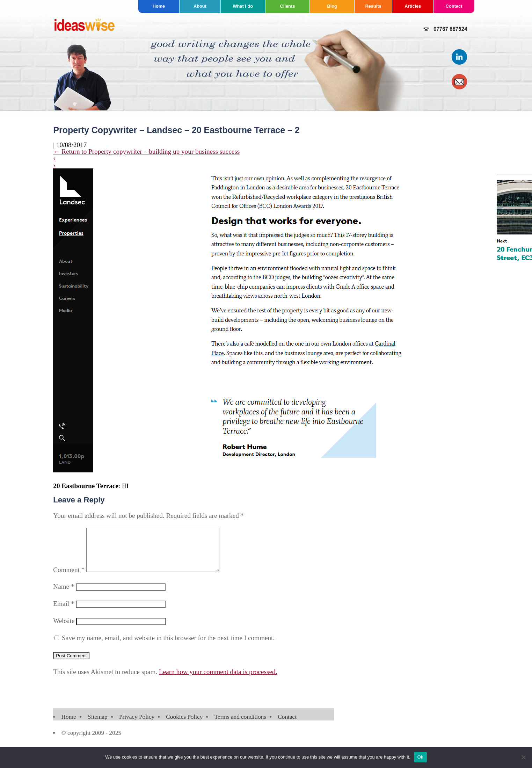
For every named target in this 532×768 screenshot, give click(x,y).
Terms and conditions (240, 725)
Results (373, 6)
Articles (413, 6)
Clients (288, 6)
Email (64, 612)
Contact (454, 6)
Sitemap (98, 725)
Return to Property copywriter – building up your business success (146, 151)
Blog (332, 6)
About (200, 6)
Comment (69, 578)
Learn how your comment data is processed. (218, 680)
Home (159, 6)
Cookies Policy (184, 725)
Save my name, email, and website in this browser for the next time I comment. (168, 646)
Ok (420, 757)
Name (64, 595)
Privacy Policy (137, 725)
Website (64, 629)
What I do (243, 6)
